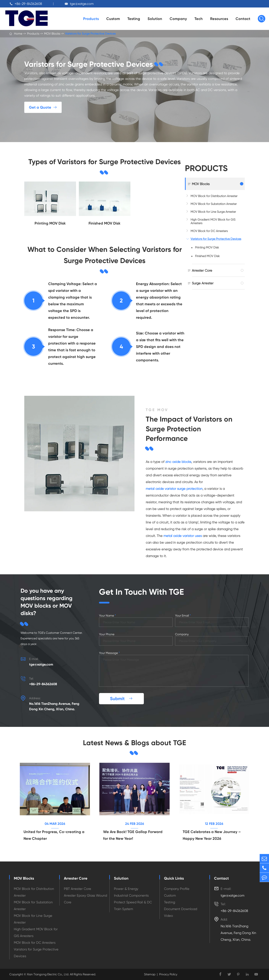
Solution (155, 19)
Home (18, 34)
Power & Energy (126, 889)
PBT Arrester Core (78, 889)
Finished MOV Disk (207, 256)
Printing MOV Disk (207, 247)
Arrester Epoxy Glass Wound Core (85, 899)
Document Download (181, 909)
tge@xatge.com (82, 4)
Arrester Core (202, 270)
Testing (134, 19)
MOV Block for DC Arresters (209, 231)
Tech (199, 19)
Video (168, 916)
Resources (219, 19)
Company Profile (177, 889)
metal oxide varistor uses (183, 536)
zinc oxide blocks (178, 462)
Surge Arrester (203, 283)
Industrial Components (131, 895)
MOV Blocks (52, 34)
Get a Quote (43, 107)
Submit (121, 699)
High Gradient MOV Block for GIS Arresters (213, 221)
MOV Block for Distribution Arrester (214, 196)
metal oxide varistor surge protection (174, 489)
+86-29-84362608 (28, 4)
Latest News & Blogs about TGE (134, 743)
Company (178, 19)
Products (91, 19)
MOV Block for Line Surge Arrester (213, 212)
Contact (243, 19)
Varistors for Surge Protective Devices (90, 34)
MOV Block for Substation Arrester (214, 204)
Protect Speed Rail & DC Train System (133, 905)
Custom (113, 19)
